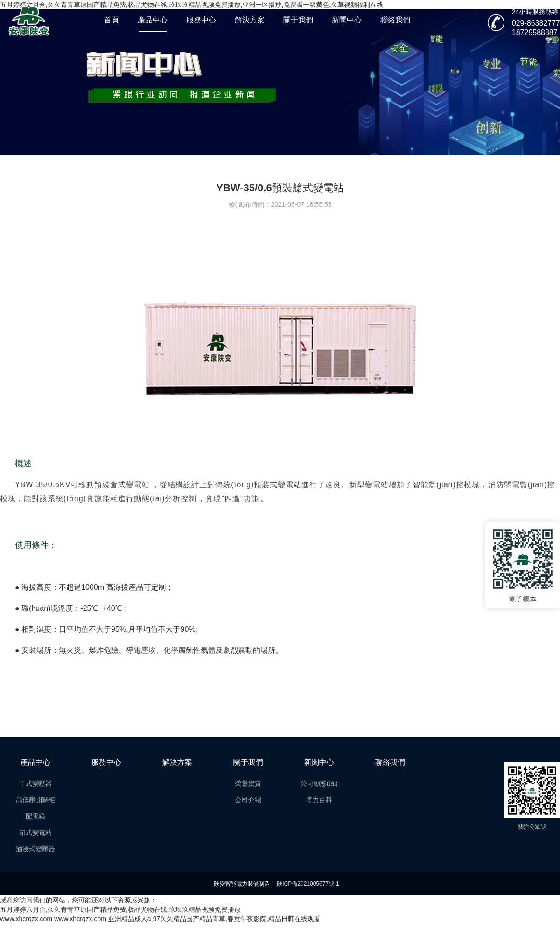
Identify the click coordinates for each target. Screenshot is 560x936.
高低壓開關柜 (35, 800)
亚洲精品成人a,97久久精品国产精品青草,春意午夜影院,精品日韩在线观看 (214, 919)
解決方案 (250, 20)
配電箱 (35, 816)
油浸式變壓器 (35, 849)
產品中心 (153, 20)
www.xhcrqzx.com (26, 919)
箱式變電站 (35, 832)
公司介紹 (248, 800)
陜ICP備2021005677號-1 (308, 884)
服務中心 (201, 20)
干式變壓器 (35, 783)
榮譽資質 (248, 783)
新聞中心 (347, 20)
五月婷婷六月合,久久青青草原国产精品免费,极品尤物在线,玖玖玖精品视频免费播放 (120, 909)
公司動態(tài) (319, 783)
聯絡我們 (395, 20)
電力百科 (319, 800)
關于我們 (298, 20)
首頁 (112, 20)
